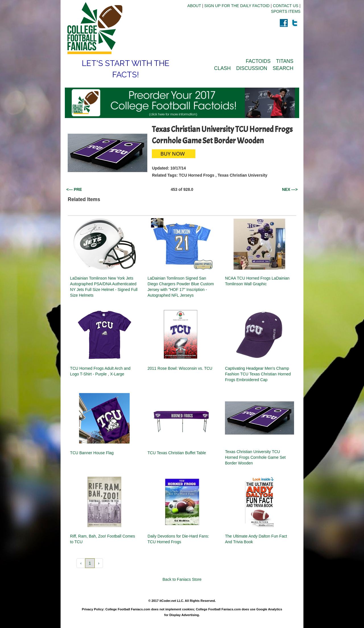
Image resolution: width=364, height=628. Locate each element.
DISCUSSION (252, 68)
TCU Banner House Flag (92, 453)
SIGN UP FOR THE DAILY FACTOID (237, 6)
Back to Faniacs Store (182, 579)
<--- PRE (74, 189)
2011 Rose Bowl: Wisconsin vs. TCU (180, 368)
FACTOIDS (258, 61)
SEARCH (283, 68)
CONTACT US (286, 6)
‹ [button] (81, 563)
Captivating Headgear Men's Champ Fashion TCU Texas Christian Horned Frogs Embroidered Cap (258, 374)
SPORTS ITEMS (286, 11)
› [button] (99, 563)
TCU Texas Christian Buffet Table (177, 453)
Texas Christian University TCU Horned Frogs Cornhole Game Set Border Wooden (255, 457)
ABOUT (194, 6)
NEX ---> (290, 189)
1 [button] (90, 563)
